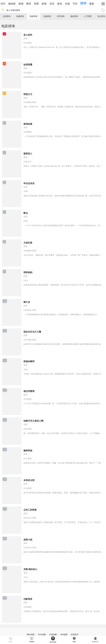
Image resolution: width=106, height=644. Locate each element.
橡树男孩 (28, 451)
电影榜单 (34, 16)
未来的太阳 (29, 480)
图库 (31, 4)
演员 (55, 4)
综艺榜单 (61, 16)
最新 (94, 4)
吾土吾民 (28, 35)
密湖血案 (28, 124)
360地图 (64, 634)
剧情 (47, 4)
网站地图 (31, 634)
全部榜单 (7, 16)
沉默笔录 (28, 599)
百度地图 (53, 634)
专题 (70, 4)
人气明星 (88, 16)
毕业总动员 (29, 183)
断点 (26, 213)
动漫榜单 (47, 16)
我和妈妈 (28, 272)
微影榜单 (74, 16)
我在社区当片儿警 (32, 332)
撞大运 (27, 302)
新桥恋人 (28, 154)
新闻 (24, 4)
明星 (39, 4)
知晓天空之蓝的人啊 (33, 421)
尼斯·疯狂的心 (30, 569)
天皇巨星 (28, 243)
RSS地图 (42, 634)
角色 (62, 4)
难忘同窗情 (29, 391)
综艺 (6, 4)
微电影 (15, 4)
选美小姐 (28, 540)
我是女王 (28, 94)
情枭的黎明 (29, 361)
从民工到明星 (30, 510)
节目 (78, 4)
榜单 (86, 3)
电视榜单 (20, 16)
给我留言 (75, 634)
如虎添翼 (28, 65)
